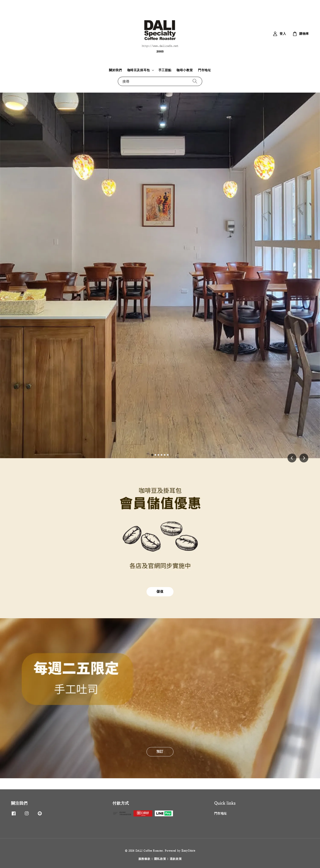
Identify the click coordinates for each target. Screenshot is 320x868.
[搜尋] (195, 81)
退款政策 (176, 859)
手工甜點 (165, 70)
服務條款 (144, 859)
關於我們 (115, 70)
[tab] (152, 455)
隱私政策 (160, 859)
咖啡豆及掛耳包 (139, 70)
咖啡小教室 (185, 70)
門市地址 (204, 70)
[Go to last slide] (292, 458)
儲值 (160, 591)
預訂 (160, 751)
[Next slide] (304, 458)
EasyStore (188, 851)
